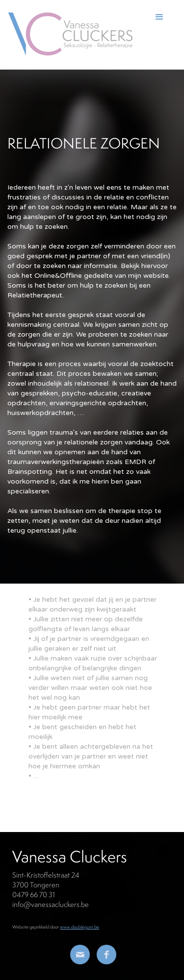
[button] (164, 34)
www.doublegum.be (79, 927)
